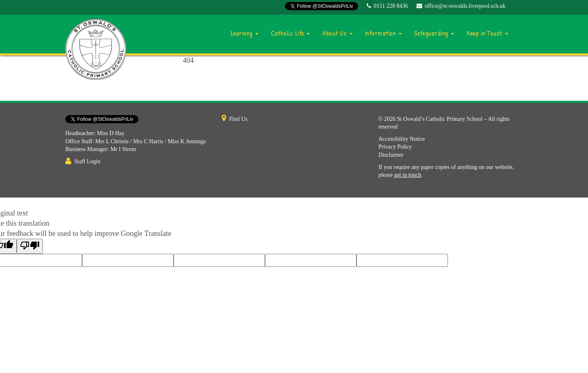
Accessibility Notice (402, 139)
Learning (245, 33)
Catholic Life (290, 33)
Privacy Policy (395, 147)
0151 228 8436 (391, 6)
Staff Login (87, 161)
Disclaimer (391, 155)
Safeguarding (434, 33)
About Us (337, 33)
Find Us (238, 119)
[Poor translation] (30, 246)
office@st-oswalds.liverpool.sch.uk (465, 6)
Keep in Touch (487, 33)
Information (383, 33)
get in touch (408, 175)
